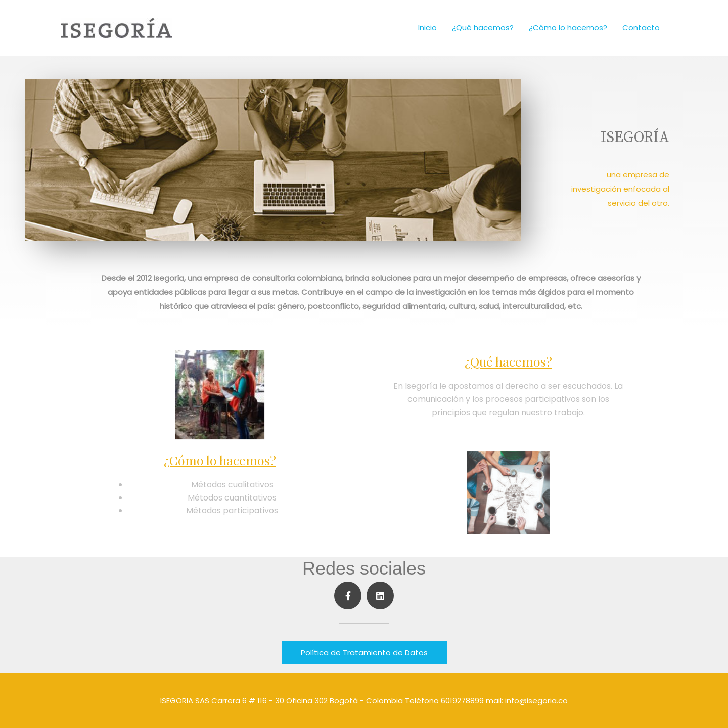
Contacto (641, 28)
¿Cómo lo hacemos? (568, 28)
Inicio (427, 28)
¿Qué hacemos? (483, 28)
